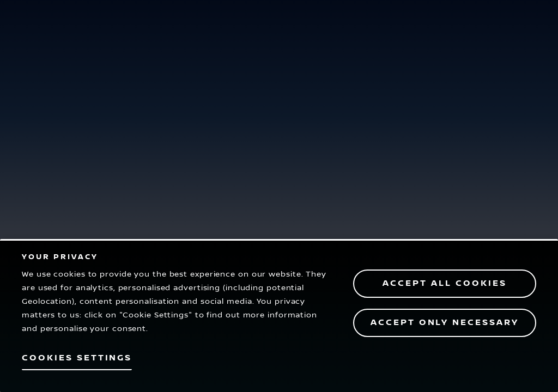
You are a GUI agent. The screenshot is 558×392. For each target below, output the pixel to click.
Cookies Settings (77, 358)
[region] (279, 316)
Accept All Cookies (444, 283)
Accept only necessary (445, 323)
